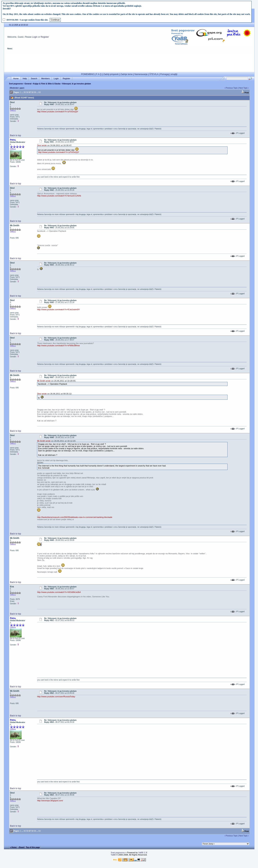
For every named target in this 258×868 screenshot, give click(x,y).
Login (35, 37)
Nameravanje (141, 74)
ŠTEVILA (154, 74)
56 (27, 92)
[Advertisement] (129, 62)
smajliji (174, 74)
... (22, 92)
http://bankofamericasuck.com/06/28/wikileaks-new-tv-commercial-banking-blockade (75, 517)
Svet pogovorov (16, 84)
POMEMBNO (88, 74)
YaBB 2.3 (142, 853)
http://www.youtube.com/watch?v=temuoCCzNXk (59, 196)
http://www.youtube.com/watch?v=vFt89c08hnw (58, 346)
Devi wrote (42, 145)
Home (16, 79)
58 (32, 92)
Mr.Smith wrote (44, 381)
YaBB (113, 855)
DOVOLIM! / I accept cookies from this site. (27, 20)
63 (40, 92)
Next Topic (243, 88)
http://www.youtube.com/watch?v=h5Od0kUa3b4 (59, 592)
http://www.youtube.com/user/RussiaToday (56, 697)
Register (45, 37)
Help (25, 79)
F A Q (99, 74)
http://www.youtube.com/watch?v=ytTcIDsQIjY (58, 112)
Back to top (15, 135)
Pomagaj (165, 74)
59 (35, 92)
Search (34, 79)
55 (25, 92)
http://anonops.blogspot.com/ (50, 801)
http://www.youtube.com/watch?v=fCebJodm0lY (58, 309)
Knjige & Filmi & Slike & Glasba (47, 84)
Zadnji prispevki (111, 74)
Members (46, 79)
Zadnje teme (127, 74)
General (28, 84)
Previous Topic (232, 88)
